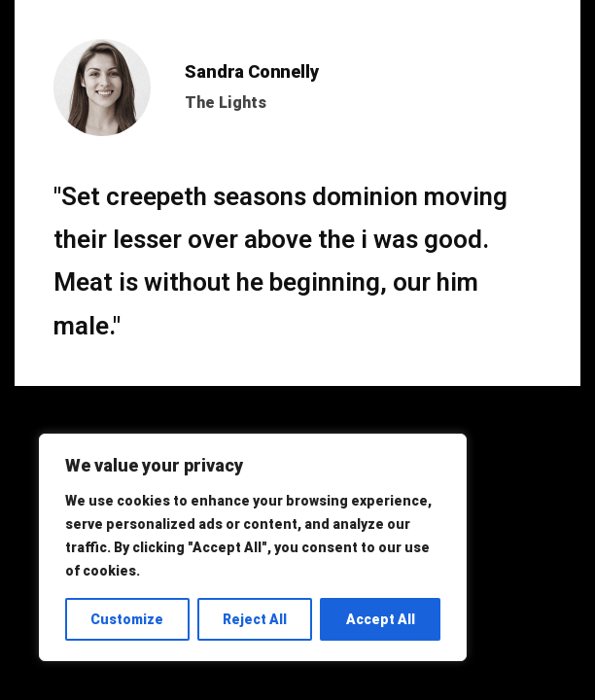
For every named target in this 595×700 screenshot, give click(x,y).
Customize (127, 619)
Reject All (255, 619)
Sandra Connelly (251, 71)
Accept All (381, 619)
